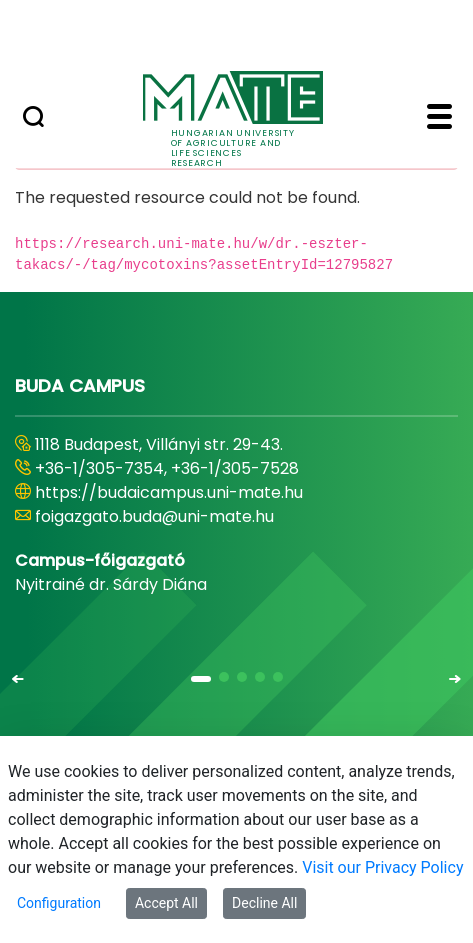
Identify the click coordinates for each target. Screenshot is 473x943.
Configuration (59, 903)
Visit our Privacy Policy (382, 867)
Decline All (264, 903)
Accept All (166, 903)
